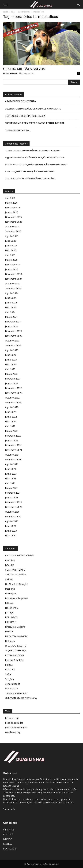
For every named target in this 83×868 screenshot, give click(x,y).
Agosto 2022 (12, 407)
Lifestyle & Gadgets (15, 627)
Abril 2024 (10, 312)
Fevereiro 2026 (13, 207)
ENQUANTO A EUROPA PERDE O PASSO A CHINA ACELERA (35, 123)
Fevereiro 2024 (13, 322)
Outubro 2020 (12, 512)
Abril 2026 (10, 198)
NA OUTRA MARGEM (16, 636)
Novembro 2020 (14, 507)
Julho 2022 (11, 412)
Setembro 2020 (13, 516)
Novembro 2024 (14, 279)
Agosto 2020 (12, 521)
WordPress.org (13, 732)
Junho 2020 (11, 531)
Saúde (8, 674)
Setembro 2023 (13, 345)
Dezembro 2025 (13, 217)
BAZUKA (10, 565)
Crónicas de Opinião (15, 574)
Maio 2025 (11, 250)
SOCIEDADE (11, 689)
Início (6, 12)
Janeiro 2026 (12, 212)
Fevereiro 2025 (13, 265)
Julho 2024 (11, 298)
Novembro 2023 (14, 336)
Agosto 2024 (12, 293)
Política (9, 665)
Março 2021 (11, 488)
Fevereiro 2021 (13, 493)
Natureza (10, 641)
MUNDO (10, 632)
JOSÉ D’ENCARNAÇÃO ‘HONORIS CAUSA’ (45, 158)
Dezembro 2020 (13, 502)
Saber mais (9, 809)
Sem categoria (13, 684)
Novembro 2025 (14, 222)
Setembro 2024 (13, 288)
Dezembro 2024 (13, 274)
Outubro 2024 (12, 284)
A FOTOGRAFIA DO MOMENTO (20, 101)
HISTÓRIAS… (12, 608)
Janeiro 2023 (12, 383)
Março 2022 (11, 431)
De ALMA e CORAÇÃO (17, 584)
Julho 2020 (11, 526)
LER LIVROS (11, 617)
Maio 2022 (11, 421)
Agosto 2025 (12, 236)
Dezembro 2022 (13, 388)
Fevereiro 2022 (13, 436)
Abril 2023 (10, 369)
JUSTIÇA (9, 612)
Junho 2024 (11, 303)
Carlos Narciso (10, 73)
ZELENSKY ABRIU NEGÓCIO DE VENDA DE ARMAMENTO (33, 109)
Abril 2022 (10, 426)
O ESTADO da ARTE (15, 646)
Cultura (9, 579)
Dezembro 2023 (13, 331)
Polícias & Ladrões (15, 660)
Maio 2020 (11, 535)
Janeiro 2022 (12, 440)
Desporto (10, 589)
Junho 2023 (11, 360)
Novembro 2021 (14, 450)
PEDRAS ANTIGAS (15, 655)
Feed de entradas (14, 723)
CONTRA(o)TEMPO (15, 570)
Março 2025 (11, 260)
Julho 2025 (11, 241)
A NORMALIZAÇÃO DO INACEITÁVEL (38, 178)
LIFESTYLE (11, 622)
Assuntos (10, 560)
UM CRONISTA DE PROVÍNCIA (21, 698)
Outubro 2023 (12, 341)
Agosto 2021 (12, 464)
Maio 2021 (11, 478)
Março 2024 (11, 317)
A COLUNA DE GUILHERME (19, 555)
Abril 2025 (10, 255)
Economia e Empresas (17, 598)
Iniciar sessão (12, 718)
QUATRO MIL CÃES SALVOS (24, 69)
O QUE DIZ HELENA (15, 651)
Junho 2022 (11, 417)
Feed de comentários (16, 728)
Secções (9, 679)
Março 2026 (11, 203)
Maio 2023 (11, 364)
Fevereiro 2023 (13, 379)
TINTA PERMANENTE (16, 693)
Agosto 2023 (12, 350)
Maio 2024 (11, 307)
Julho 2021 (11, 469)
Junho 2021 (11, 474)
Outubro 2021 (12, 455)
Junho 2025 (11, 246)
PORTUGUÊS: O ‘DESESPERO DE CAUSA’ (25, 116)
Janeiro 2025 (12, 269)
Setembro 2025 (13, 231)
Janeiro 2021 (12, 497)
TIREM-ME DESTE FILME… (18, 131)
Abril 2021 (10, 483)
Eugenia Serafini (13, 158)
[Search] (79, 4)
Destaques (11, 593)
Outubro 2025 (12, 227)
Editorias (10, 603)
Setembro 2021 (13, 459)
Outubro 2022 (12, 398)
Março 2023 (11, 374)
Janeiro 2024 (12, 326)
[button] (5, 4)
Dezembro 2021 (13, 445)
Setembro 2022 (13, 402)
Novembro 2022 (14, 393)
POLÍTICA (10, 670)
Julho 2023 (11, 355)
